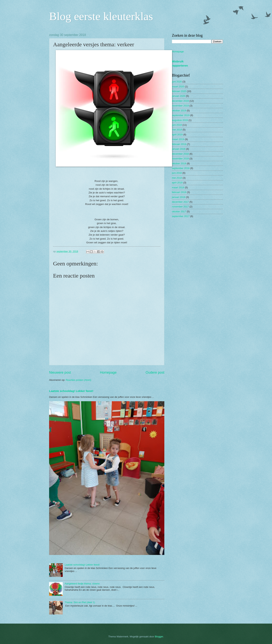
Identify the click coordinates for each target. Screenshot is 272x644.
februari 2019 (179, 144)
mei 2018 (177, 178)
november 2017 (180, 207)
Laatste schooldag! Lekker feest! (71, 391)
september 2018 (181, 168)
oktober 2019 (179, 111)
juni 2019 (177, 125)
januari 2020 (179, 96)
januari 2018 (179, 197)
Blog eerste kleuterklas (101, 16)
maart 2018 (178, 187)
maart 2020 (178, 87)
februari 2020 (179, 91)
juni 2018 (177, 173)
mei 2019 (177, 130)
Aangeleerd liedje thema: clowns (82, 584)
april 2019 (177, 135)
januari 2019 (179, 149)
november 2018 (180, 159)
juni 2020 (177, 82)
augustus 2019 (180, 120)
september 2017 (181, 216)
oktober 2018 (179, 163)
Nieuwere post (60, 372)
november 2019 (180, 106)
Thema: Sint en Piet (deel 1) (80, 602)
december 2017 (180, 202)
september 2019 (181, 115)
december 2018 (180, 154)
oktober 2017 (179, 211)
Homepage (108, 372)
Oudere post (155, 372)
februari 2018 (179, 192)
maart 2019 (178, 139)
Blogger (159, 637)
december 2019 (180, 101)
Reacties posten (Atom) (78, 380)
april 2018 (177, 183)
